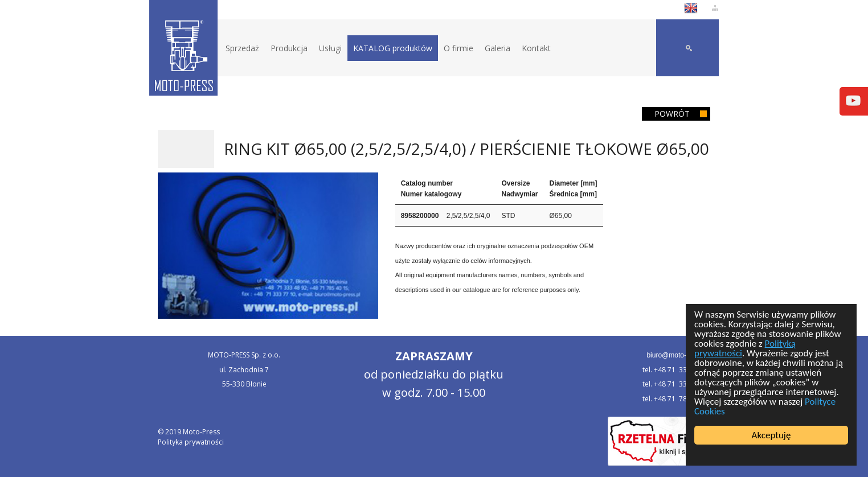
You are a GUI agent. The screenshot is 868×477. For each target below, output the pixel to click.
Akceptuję (771, 435)
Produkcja (289, 48)
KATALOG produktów (393, 48)
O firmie (458, 48)
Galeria (498, 48)
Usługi (330, 48)
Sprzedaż (242, 48)
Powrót (672, 114)
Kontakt (536, 48)
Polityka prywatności (191, 442)
